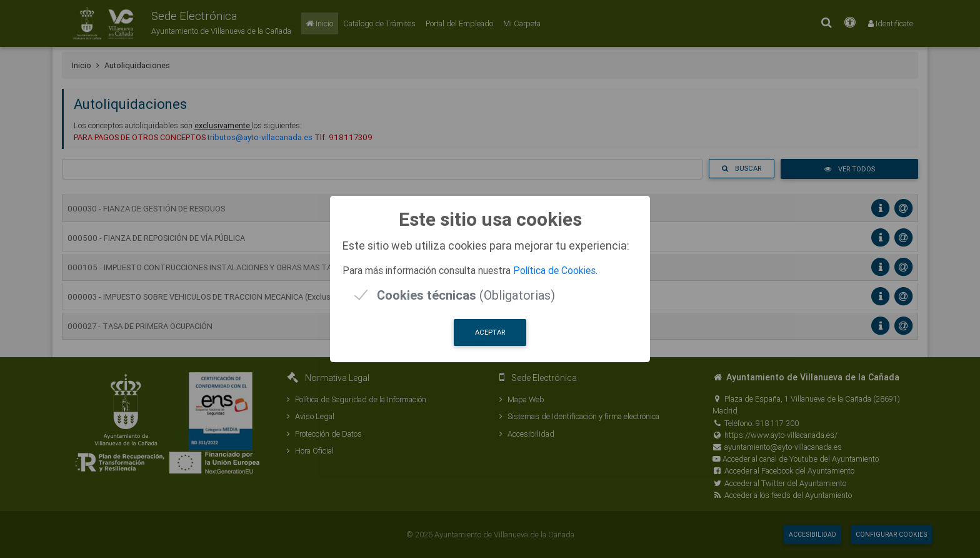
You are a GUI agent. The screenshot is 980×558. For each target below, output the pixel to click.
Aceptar (490, 332)
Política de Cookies (554, 270)
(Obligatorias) (466, 295)
